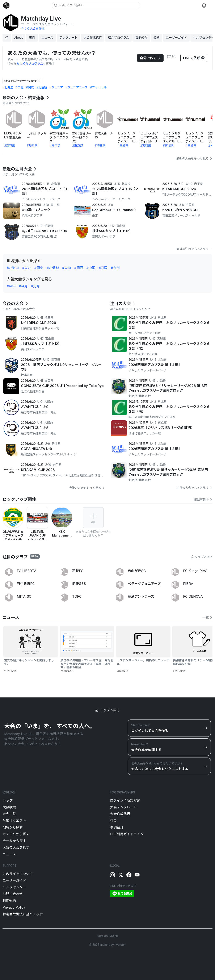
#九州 (115, 268)
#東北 (20, 87)
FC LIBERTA (27, 571)
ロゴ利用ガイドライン (127, 834)
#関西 (79, 268)
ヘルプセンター (14, 887)
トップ (8, 800)
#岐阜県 (32, 145)
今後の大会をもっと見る (87, 488)
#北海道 (8, 87)
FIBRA (188, 584)
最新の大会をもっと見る (194, 158)
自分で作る (150, 58)
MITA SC (24, 596)
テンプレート (68, 37)
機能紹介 (141, 37)
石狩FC (78, 571)
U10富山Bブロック (36, 210)
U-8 (181, 205)
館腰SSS (79, 584)
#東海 (67, 268)
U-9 (110, 205)
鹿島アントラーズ (141, 596)
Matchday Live (41, 18)
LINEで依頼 (194, 58)
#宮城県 (123, 145)
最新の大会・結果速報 (26, 98)
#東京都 (55, 145)
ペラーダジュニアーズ (144, 584)
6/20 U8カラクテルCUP (181, 210)
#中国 (91, 268)
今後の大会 (16, 304)
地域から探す (13, 827)
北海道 (56, 184)
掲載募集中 (203, 499)
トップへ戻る (107, 710)
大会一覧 (9, 814)
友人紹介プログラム (30, 64)
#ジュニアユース (77, 87)
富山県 (55, 205)
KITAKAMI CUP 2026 (179, 189)
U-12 (112, 226)
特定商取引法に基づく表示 (23, 914)
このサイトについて (18, 874)
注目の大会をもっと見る (194, 488)
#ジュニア (56, 87)
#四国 (103, 268)
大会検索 (9, 807)
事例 (32, 37)
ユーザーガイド (176, 37)
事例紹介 (117, 827)
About (18, 37)
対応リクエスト (14, 821)
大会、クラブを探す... (72, 5)
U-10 (189, 184)
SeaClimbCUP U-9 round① (114, 210)
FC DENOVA (193, 596)
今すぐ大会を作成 (33, 28)
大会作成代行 (93, 37)
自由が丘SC (137, 571)
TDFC (77, 596)
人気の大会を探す (16, 847)
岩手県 (198, 184)
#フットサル (98, 87)
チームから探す (14, 841)
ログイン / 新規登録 (125, 800)
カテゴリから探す (16, 834)
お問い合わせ (13, 894)
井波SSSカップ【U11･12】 (112, 231)
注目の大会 (123, 304)
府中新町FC (26, 584)
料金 (113, 821)
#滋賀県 (10, 145)
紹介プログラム (118, 37)
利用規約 (9, 901)
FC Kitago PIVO (195, 571)
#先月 (35, 286)
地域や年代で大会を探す (22, 81)
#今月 (23, 286)
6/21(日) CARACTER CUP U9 (45, 231)
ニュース (47, 37)
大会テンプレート (123, 807)
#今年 (11, 286)
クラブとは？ (202, 557)
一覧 (208, 617)
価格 (157, 37)
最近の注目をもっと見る (194, 249)
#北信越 (42, 87)
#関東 (30, 87)
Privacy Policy (14, 907)
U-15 (47, 184)
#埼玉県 (100, 145)
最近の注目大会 (20, 169)
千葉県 (190, 205)
